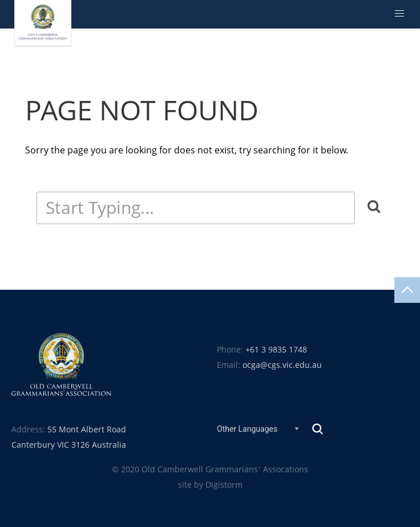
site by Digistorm (210, 485)
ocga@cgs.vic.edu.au (282, 365)
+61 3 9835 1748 (276, 350)
